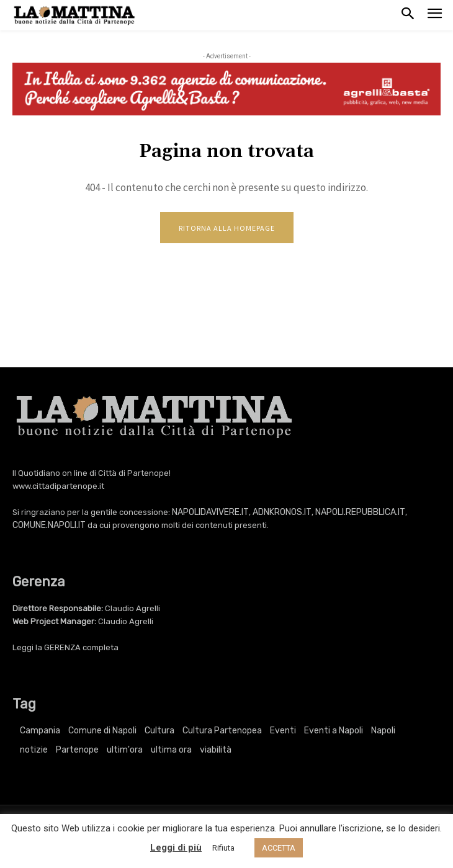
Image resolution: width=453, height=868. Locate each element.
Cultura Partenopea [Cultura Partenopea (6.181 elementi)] (222, 731)
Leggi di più (176, 848)
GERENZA (62, 647)
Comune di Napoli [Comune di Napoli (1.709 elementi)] (102, 731)
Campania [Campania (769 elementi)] (40, 731)
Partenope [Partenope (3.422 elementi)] (77, 750)
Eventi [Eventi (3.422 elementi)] (283, 731)
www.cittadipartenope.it (58, 486)
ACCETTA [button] (279, 848)
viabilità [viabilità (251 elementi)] (216, 750)
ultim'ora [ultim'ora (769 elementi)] (125, 750)
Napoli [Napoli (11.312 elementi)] (383, 731)
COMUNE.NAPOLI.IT (49, 525)
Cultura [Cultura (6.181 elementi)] (159, 731)
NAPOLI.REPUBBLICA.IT (360, 512)
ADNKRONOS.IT (282, 512)
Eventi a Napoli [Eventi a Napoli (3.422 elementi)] (334, 731)
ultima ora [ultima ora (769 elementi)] (171, 750)
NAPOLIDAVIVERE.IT (210, 512)
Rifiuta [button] (223, 848)
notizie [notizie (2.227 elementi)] (34, 750)
